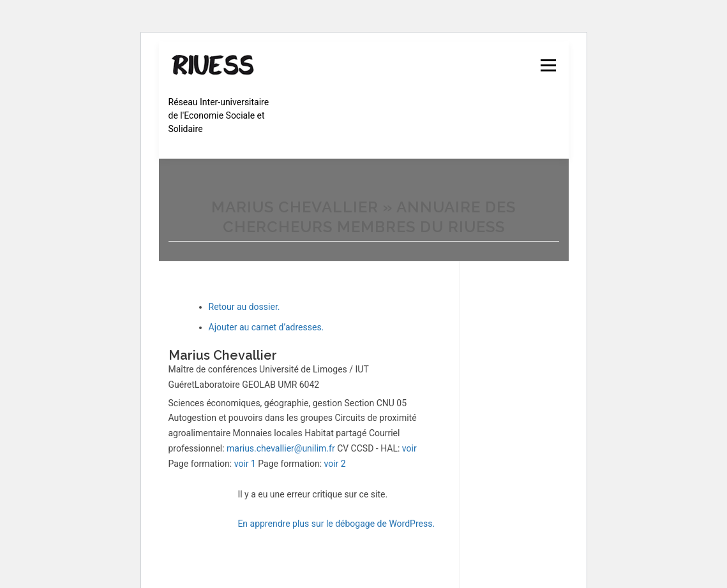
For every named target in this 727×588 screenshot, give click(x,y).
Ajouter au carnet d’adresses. (266, 327)
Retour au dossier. (244, 307)
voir (409, 448)
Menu (548, 65)
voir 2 (335, 464)
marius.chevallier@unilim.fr (281, 448)
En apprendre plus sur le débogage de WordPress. (336, 524)
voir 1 (245, 464)
